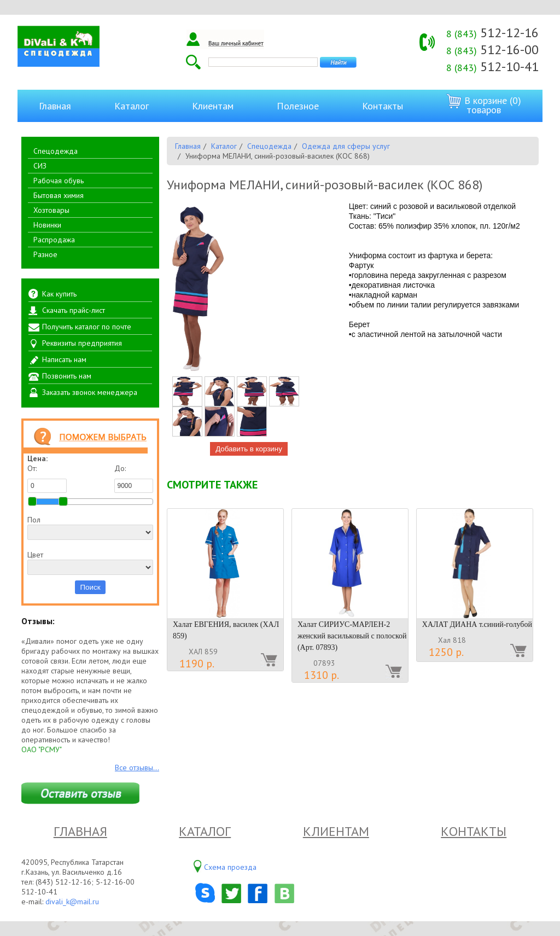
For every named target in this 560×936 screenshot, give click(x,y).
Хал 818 (452, 640)
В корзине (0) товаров (484, 105)
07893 (324, 663)
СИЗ (40, 166)
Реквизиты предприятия (82, 343)
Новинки (47, 225)
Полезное (298, 106)
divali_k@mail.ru (72, 902)
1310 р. (322, 675)
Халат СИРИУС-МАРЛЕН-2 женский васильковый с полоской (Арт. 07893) (352, 636)
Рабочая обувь (59, 181)
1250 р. (446, 652)
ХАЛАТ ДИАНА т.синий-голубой (477, 624)
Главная (55, 106)
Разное (45, 254)
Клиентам (213, 106)
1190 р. (197, 664)
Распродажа (54, 240)
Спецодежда (56, 151)
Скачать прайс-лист (74, 310)
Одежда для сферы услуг (346, 146)
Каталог (132, 106)
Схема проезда (230, 867)
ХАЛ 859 (203, 652)
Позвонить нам (67, 376)
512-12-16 (492, 33)
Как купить (59, 294)
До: (134, 478)
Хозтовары (51, 210)
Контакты (383, 106)
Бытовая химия (59, 195)
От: (47, 478)
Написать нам (64, 359)
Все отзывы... (137, 768)
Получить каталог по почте (87, 327)
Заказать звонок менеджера (90, 392)
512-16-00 (492, 50)
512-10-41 (492, 66)
